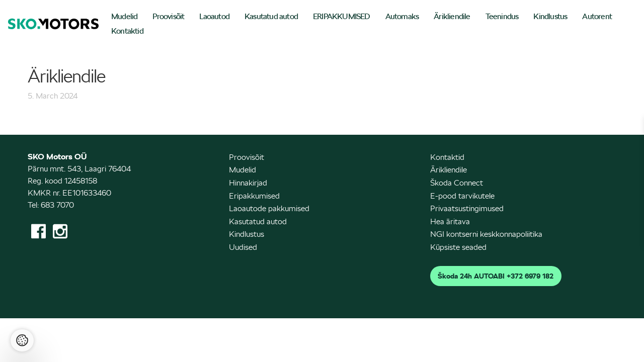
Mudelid (124, 16)
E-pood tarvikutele (462, 196)
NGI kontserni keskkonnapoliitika (486, 234)
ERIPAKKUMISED (342, 16)
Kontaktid (127, 31)
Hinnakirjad (248, 183)
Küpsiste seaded (458, 247)
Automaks (402, 16)
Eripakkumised (254, 196)
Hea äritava (450, 221)
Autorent (597, 16)
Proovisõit (168, 16)
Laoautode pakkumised (269, 208)
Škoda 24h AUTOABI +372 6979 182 (496, 276)
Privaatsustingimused (467, 208)
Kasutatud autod (271, 16)
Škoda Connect (457, 183)
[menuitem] (124, 17)
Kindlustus (550, 16)
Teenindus (502, 16)
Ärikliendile (452, 16)
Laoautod (214, 16)
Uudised (243, 247)
